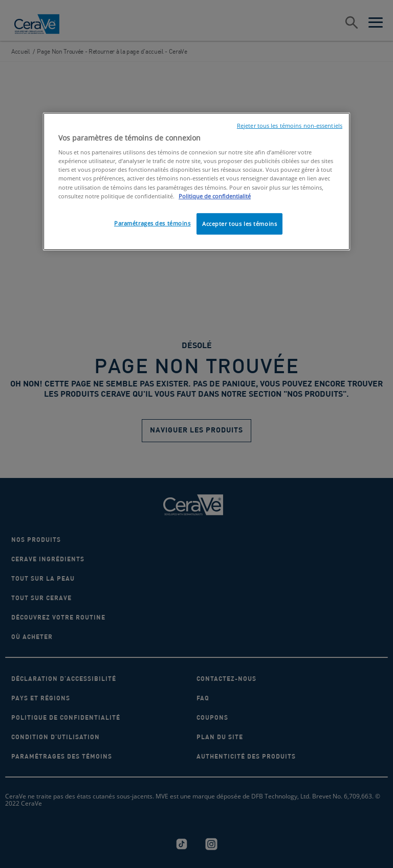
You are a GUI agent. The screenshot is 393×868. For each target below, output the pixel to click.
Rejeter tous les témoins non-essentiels (290, 126)
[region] (196, 181)
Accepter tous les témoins (239, 224)
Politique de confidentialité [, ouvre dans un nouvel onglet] (215, 196)
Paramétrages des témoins (152, 223)
